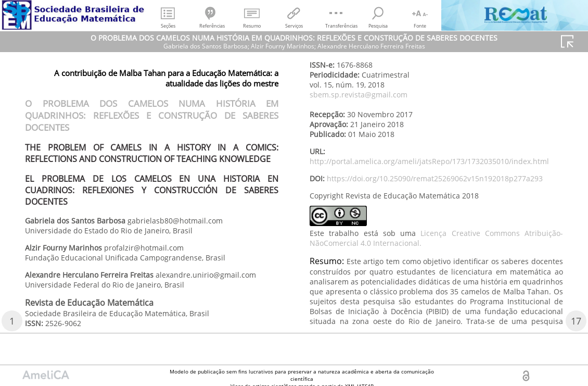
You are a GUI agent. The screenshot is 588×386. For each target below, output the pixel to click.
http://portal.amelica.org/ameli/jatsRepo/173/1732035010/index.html (429, 161)
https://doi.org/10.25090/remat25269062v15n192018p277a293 (435, 178)
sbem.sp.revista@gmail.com (359, 95)
